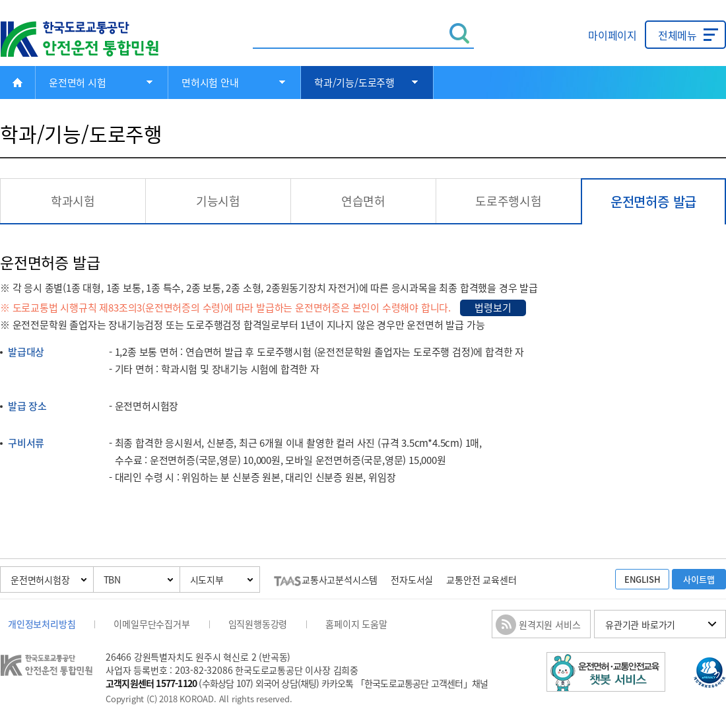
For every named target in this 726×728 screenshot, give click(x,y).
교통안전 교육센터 (481, 579)
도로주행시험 (509, 201)
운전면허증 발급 (653, 202)
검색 (460, 33)
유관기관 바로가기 (640, 624)
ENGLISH (643, 579)
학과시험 (73, 201)
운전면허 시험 (78, 83)
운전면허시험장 (40, 579)
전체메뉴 (677, 35)
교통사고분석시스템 (326, 579)
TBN (112, 579)
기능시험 (218, 201)
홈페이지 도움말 (356, 624)
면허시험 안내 (210, 83)
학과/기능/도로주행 (354, 83)
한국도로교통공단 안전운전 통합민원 (89, 39)
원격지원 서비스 (549, 624)
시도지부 (207, 579)
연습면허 (363, 201)
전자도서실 (412, 579)
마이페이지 (612, 35)
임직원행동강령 (258, 624)
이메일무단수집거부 (151, 624)
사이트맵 (699, 579)
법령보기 (493, 308)
